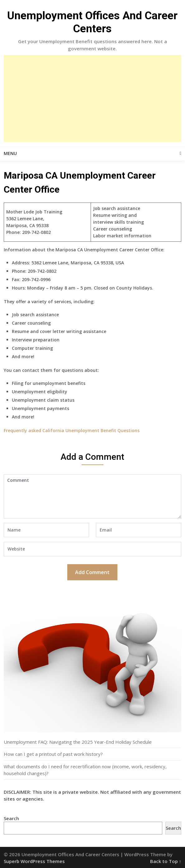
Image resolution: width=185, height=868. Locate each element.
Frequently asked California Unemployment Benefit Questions (72, 430)
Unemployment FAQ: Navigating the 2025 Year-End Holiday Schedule (78, 742)
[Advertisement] (93, 98)
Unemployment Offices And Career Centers (92, 22)
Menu (10, 153)
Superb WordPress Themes (34, 861)
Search (11, 818)
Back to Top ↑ (166, 861)
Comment (93, 496)
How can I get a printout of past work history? (53, 754)
